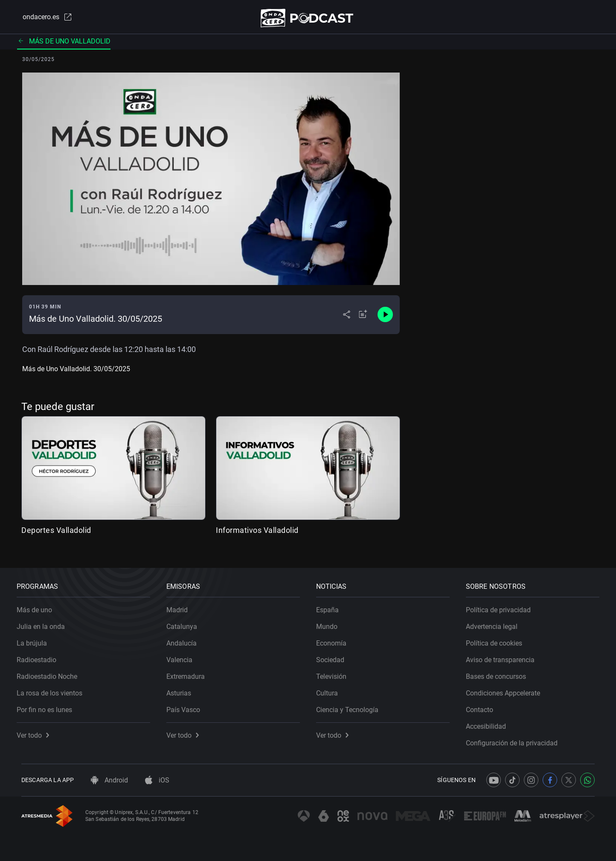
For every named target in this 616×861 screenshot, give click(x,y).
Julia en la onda (45, 622)
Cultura (332, 688)
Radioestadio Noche (52, 672)
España (332, 605)
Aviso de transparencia (505, 655)
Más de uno (39, 605)
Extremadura (190, 672)
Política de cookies (499, 638)
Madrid (182, 605)
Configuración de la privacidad (516, 738)
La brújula (36, 638)
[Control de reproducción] (385, 318)
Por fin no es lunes (49, 705)
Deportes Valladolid (56, 534)
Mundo (331, 622)
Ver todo (38, 731)
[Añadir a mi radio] (363, 318)
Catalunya (186, 622)
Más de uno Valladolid (64, 45)
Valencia (184, 655)
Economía (336, 638)
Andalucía (186, 638)
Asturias (183, 688)
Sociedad (335, 655)
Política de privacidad (503, 605)
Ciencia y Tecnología (352, 705)
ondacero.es (42, 19)
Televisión (336, 672)
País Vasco (188, 705)
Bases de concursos (501, 672)
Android (109, 780)
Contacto (484, 705)
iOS (157, 780)
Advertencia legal (496, 622)
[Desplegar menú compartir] (347, 318)
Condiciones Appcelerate (508, 688)
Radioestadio (41, 655)
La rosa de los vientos (54, 688)
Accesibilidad (491, 722)
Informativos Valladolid (257, 534)
